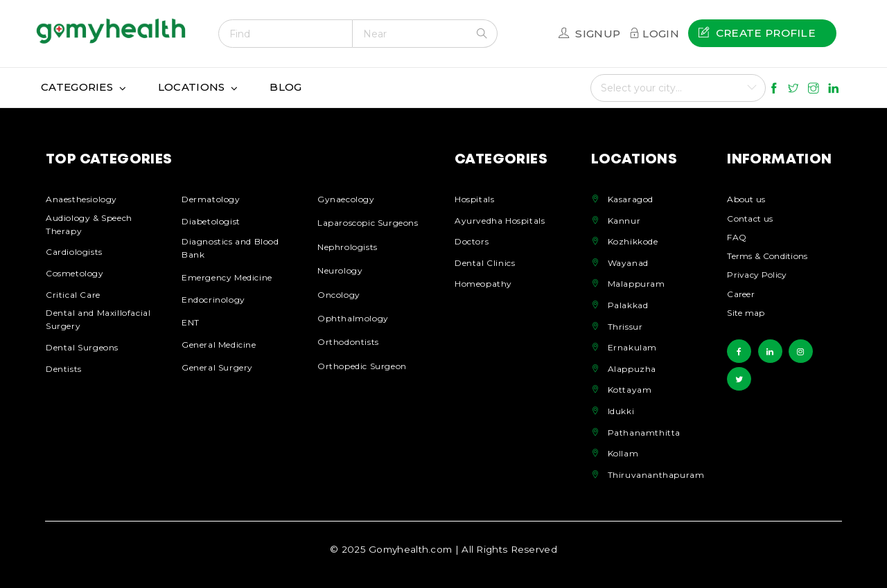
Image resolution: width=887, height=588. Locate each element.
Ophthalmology (353, 318)
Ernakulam (632, 347)
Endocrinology (213, 300)
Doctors (472, 241)
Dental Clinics (485, 263)
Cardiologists (74, 252)
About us (746, 200)
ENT (191, 322)
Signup (598, 34)
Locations (192, 87)
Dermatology (211, 199)
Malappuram (636, 284)
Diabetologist (211, 221)
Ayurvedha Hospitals (500, 221)
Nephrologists (348, 247)
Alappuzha (632, 369)
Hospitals (474, 199)
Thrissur (625, 327)
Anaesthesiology (81, 199)
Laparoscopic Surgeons (368, 223)
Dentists (64, 369)
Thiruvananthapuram (656, 475)
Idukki (621, 411)
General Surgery (217, 367)
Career (741, 295)
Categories (77, 87)
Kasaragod (631, 199)
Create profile (757, 33)
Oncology (339, 295)
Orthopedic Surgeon (362, 366)
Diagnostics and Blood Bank (230, 248)
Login (661, 34)
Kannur (624, 221)
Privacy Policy (757, 275)
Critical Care (73, 295)
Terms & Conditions (767, 257)
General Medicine (219, 345)
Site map (746, 313)
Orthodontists (348, 342)
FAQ (737, 238)
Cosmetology (75, 273)
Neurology (340, 270)
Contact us (750, 219)
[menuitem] (762, 33)
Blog (286, 87)
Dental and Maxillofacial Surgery (98, 319)
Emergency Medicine (227, 277)
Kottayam (630, 390)
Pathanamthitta (644, 433)
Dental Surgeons (82, 347)
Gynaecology (346, 199)
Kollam (623, 453)
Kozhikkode (633, 241)
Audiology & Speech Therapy (89, 224)
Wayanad (628, 263)
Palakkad (628, 305)
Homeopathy (483, 284)
